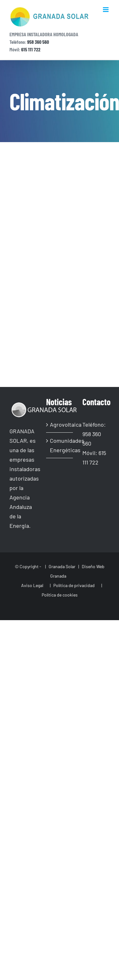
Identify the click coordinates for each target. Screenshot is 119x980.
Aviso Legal (32, 585)
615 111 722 (31, 49)
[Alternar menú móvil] (106, 10)
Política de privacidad (74, 585)
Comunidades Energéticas (60, 445)
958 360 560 (38, 42)
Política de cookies (60, 595)
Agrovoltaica (60, 424)
